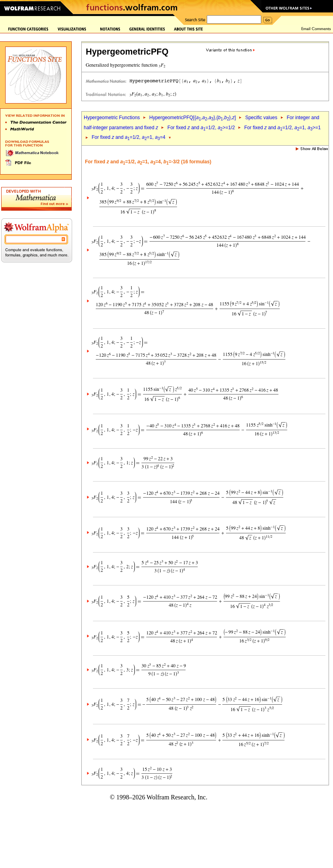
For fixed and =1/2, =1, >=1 (283, 128)
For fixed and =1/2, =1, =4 (129, 137)
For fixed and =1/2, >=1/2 (201, 128)
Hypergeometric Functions (112, 118)
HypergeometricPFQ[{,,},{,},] (192, 118)
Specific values (261, 118)
